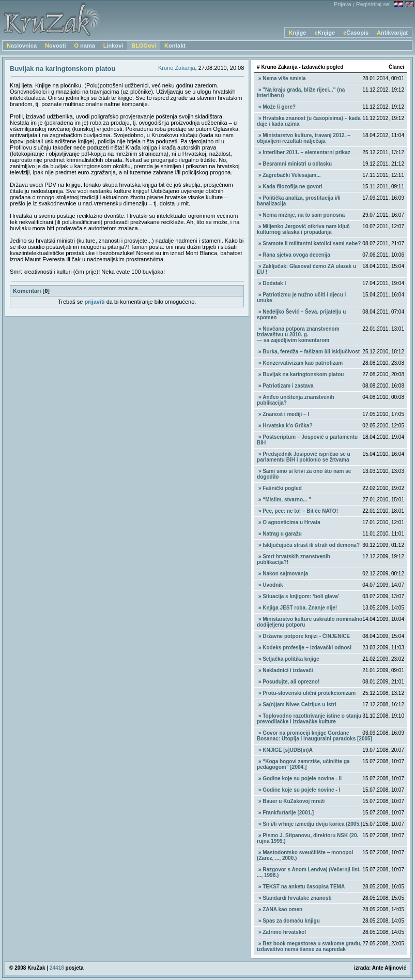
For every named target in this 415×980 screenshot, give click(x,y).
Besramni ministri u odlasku (297, 164)
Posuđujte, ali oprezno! (291, 682)
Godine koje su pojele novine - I (301, 790)
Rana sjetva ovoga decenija (296, 255)
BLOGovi (144, 46)
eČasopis (356, 33)
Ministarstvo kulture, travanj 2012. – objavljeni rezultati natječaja (304, 138)
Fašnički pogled (282, 488)
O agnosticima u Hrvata (291, 522)
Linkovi (113, 46)
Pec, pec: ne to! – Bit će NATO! (300, 511)
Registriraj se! (373, 4)
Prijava (343, 4)
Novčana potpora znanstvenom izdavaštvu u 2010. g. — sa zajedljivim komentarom (298, 335)
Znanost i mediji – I (286, 414)
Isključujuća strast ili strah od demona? (311, 545)
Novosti (55, 46)
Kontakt (175, 46)
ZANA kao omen (282, 909)
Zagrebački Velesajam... (291, 175)
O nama (84, 46)
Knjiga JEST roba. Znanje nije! (300, 608)
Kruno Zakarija (177, 68)
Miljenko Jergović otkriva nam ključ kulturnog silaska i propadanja (303, 229)
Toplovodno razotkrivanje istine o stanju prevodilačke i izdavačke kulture (309, 719)
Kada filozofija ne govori (293, 187)
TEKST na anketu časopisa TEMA (304, 887)
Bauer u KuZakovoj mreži (294, 801)
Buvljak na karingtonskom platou (303, 374)
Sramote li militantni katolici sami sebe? (312, 243)
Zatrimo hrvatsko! (284, 932)
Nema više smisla (284, 78)
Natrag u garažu (282, 534)
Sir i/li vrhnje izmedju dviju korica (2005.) (312, 824)
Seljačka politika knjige (291, 659)
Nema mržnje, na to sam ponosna (304, 215)
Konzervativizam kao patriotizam (303, 363)
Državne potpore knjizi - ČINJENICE (306, 636)
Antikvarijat (392, 33)
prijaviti (95, 302)
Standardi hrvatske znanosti (297, 898)
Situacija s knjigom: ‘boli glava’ (301, 596)
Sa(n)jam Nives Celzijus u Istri (299, 704)
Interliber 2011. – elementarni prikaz (306, 152)
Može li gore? (279, 107)
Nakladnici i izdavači (288, 670)
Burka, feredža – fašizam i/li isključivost (311, 352)
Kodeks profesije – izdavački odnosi (307, 648)
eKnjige (325, 33)
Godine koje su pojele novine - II (302, 778)
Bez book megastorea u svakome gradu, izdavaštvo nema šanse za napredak (309, 946)
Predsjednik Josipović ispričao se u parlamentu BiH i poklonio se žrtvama (304, 457)
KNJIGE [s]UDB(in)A (288, 750)
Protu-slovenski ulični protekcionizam (309, 693)
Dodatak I (274, 283)
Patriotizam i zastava (288, 386)
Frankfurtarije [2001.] (288, 813)
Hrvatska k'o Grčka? (287, 426)
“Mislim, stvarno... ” (287, 500)
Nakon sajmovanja (285, 574)
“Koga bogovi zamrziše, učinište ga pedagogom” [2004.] (303, 764)
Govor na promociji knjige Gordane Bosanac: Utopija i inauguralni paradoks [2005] (314, 736)
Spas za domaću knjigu (291, 921)
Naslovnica (22, 46)
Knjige (298, 33)
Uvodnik (273, 585)
